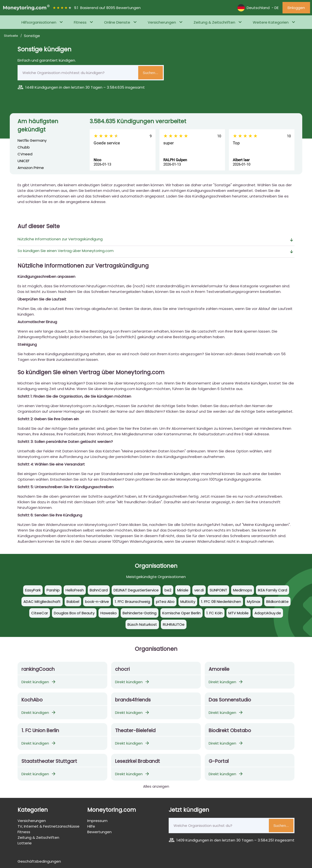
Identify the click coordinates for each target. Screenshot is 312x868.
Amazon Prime (31, 168)
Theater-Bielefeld (135, 731)
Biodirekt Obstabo (230, 731)
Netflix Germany (32, 140)
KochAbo (32, 700)
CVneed (25, 154)
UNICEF (24, 161)
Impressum (97, 821)
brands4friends (133, 700)
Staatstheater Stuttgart (49, 761)
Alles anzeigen (156, 786)
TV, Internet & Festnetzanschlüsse (49, 826)
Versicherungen (162, 22)
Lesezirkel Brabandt (137, 761)
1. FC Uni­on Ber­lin (40, 731)
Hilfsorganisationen (39, 22)
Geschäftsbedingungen (39, 861)
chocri (122, 669)
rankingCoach (38, 669)
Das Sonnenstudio (230, 700)
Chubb (24, 147)
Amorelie (219, 669)
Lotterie (25, 843)
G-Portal (219, 761)
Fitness (80, 22)
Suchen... (151, 73)
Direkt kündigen (39, 682)
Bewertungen (99, 832)
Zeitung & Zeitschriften (214, 22)
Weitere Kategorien (271, 22)
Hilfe (91, 826)
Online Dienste (117, 22)
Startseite (11, 36)
